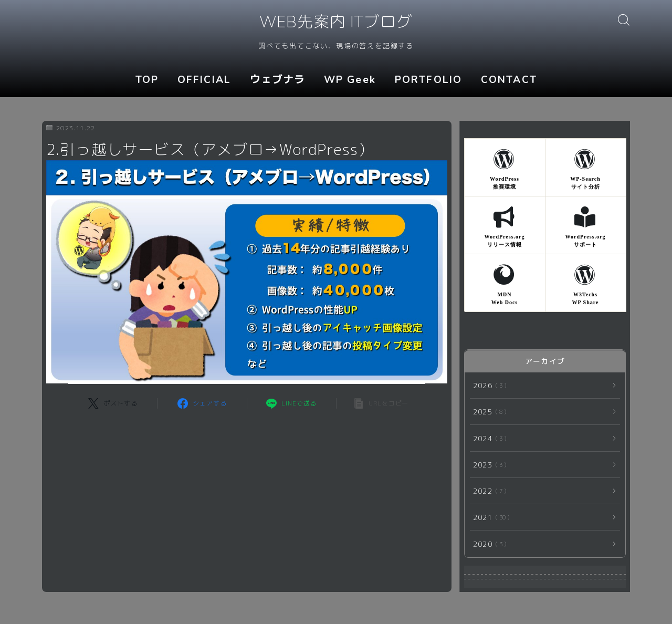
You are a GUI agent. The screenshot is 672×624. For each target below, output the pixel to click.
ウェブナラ (278, 80)
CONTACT (509, 80)
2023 (488, 465)
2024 (488, 438)
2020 (488, 544)
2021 (489, 518)
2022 (488, 491)
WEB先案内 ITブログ (336, 23)
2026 (488, 385)
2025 (488, 412)
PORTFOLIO (428, 80)
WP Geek (350, 80)
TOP (147, 80)
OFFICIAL (204, 80)
